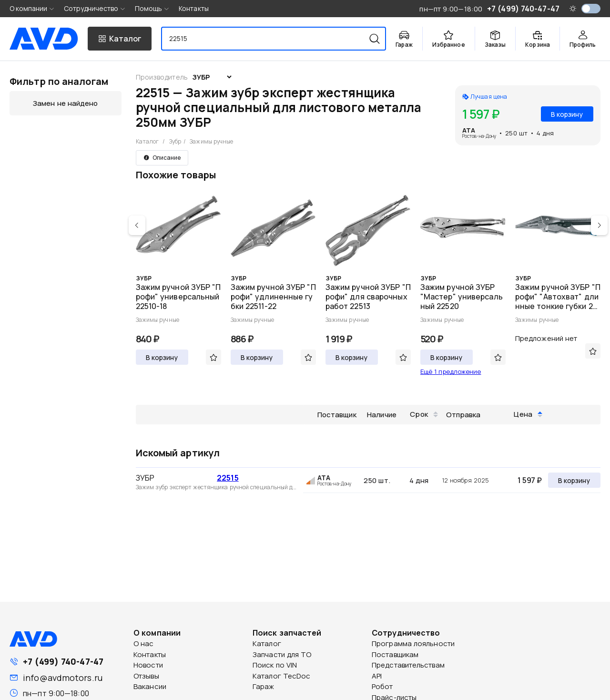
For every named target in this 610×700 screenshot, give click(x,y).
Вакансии (150, 686)
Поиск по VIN (275, 665)
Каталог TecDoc (281, 676)
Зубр (175, 141)
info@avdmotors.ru (63, 678)
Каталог (147, 141)
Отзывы (146, 676)
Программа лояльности (413, 643)
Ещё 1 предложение (451, 371)
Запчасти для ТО (282, 654)
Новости (148, 665)
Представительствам (408, 665)
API (377, 676)
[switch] (591, 9)
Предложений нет (546, 338)
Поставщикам (395, 654)
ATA (469, 130)
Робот (382, 686)
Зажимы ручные (211, 141)
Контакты (194, 8)
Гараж (264, 686)
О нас (144, 643)
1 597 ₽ (530, 480)
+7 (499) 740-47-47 (63, 661)
